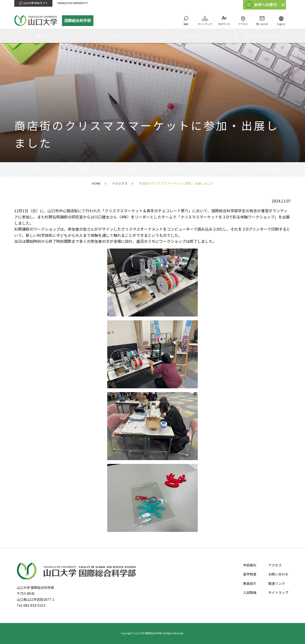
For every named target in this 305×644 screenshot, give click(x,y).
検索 (186, 24)
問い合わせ (262, 24)
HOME (37, 169)
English (281, 24)
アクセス (243, 24)
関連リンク (277, 584)
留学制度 (130, 169)
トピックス (120, 184)
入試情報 (222, 169)
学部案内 (83, 169)
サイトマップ (205, 24)
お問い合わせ (278, 574)
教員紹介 (176, 169)
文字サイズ (224, 24)
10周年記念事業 (268, 169)
